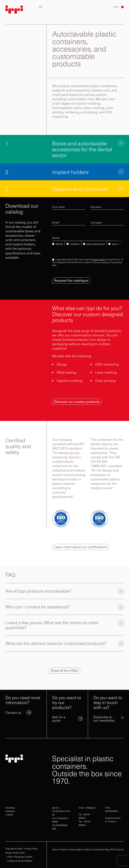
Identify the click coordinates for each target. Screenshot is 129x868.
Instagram (10, 811)
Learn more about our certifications (81, 547)
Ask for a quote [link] (59, 718)
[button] (41, 7)
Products (63, 850)
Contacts (119, 850)
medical (75, 244)
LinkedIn (9, 815)
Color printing (105, 381)
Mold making (66, 372)
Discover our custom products (77, 402)
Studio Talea (19, 853)
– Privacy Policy (30, 849)
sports (116, 244)
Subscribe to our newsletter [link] (104, 718)
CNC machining (107, 364)
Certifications (98, 850)
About (55, 850)
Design (62, 364)
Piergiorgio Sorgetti (23, 857)
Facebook (10, 808)
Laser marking (106, 372)
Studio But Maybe (24, 861)
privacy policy (99, 259)
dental (59, 244)
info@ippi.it (91, 808)
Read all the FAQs (64, 670)
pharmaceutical (96, 244)
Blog (107, 850)
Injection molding (69, 381)
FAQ (112, 850)
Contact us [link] (13, 712)
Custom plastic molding (79, 850)
